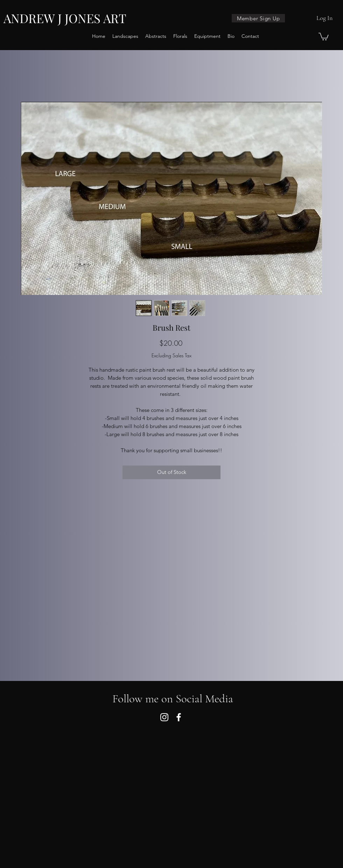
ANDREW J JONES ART (65, 18)
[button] (324, 36)
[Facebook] (179, 717)
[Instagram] (164, 717)
